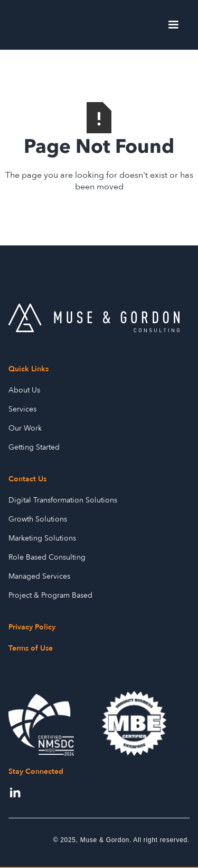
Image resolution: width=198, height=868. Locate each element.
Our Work (25, 428)
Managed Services (39, 576)
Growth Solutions (38, 519)
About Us (24, 390)
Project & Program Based (50, 595)
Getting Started (34, 447)
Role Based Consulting (47, 557)
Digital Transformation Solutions (63, 500)
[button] (173, 25)
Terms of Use (31, 648)
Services (22, 409)
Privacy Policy (32, 627)
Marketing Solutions (42, 538)
